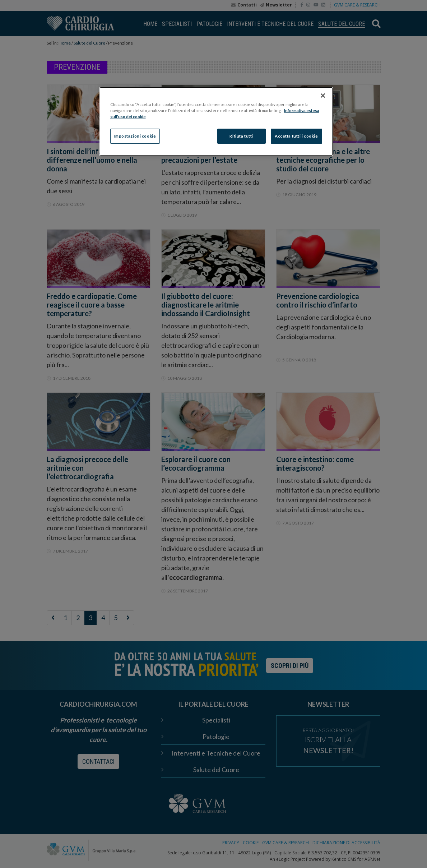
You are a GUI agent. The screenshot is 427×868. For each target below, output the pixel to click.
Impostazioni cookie (135, 136)
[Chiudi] (323, 96)
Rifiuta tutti (241, 136)
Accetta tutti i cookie (296, 136)
